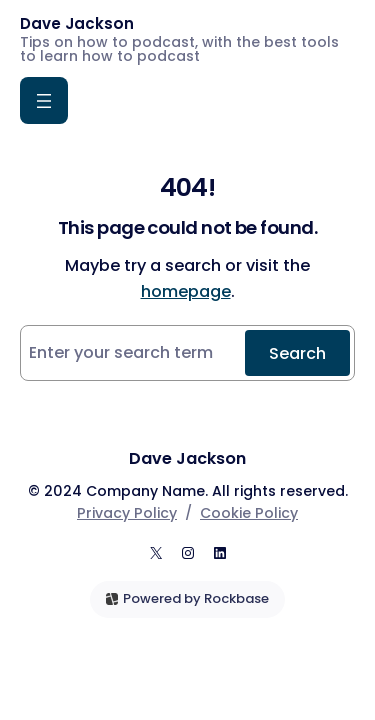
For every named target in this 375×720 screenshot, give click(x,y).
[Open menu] (44, 100)
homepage (186, 291)
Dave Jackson (77, 23)
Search (297, 353)
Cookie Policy (249, 513)
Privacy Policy (127, 513)
